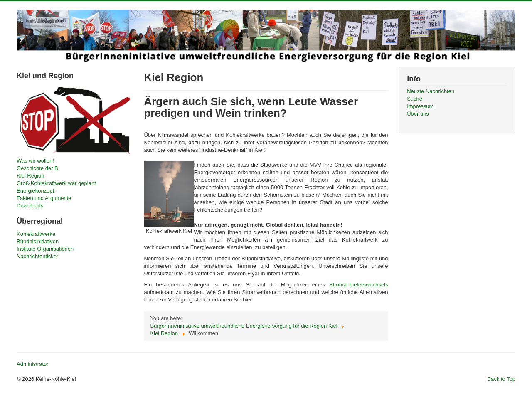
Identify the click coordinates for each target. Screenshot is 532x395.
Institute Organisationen (45, 249)
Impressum (420, 106)
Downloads (30, 206)
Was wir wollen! (35, 161)
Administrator (33, 364)
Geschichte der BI (38, 168)
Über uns (418, 114)
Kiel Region (31, 176)
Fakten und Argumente (44, 198)
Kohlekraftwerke (36, 234)
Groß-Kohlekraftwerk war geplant (56, 183)
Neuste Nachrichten (431, 91)
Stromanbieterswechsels (359, 285)
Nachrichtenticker (37, 256)
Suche (415, 99)
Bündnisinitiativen (38, 241)
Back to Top (501, 379)
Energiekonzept (35, 191)
